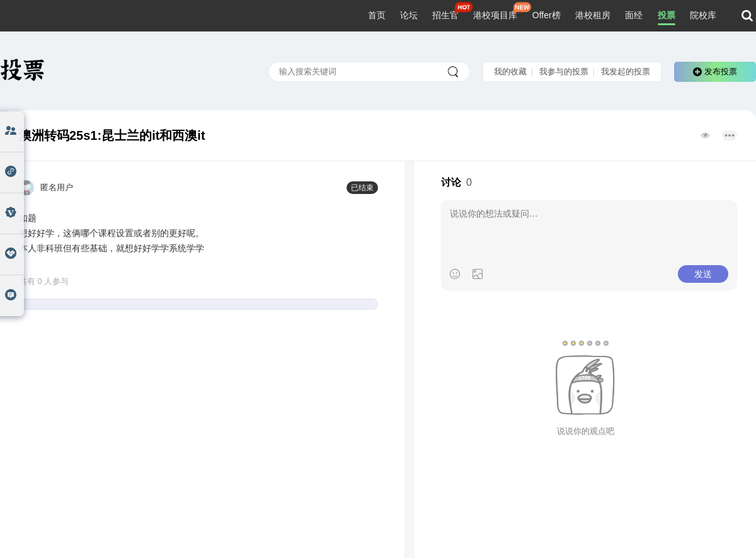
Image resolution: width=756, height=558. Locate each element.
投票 (667, 15)
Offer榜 (547, 15)
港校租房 (593, 15)
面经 (634, 15)
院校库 (703, 15)
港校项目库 (495, 15)
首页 (377, 15)
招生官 (445, 15)
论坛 (409, 15)
